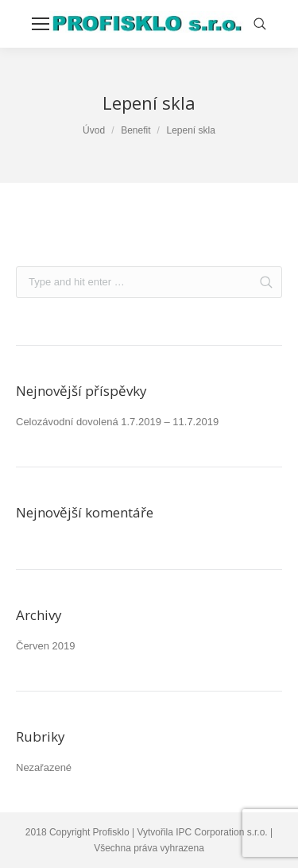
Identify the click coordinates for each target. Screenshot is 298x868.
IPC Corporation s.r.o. (221, 832)
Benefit (135, 130)
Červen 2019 (45, 646)
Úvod (94, 130)
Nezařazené (44, 767)
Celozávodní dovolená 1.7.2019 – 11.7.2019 (117, 422)
